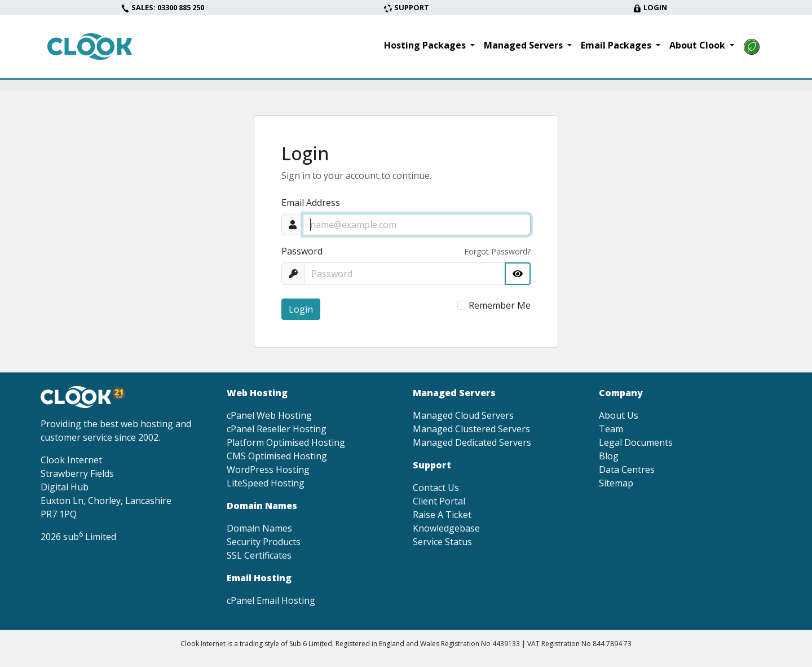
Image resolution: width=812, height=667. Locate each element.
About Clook (698, 45)
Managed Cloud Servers (463, 415)
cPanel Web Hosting (269, 415)
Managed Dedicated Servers (472, 442)
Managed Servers (524, 45)
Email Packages (617, 45)
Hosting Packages (426, 45)
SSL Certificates (259, 555)
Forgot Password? (497, 251)
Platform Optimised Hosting (286, 442)
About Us (619, 415)
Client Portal (439, 501)
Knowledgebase (446, 528)
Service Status (442, 542)
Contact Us (436, 488)
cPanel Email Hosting (271, 600)
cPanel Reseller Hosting (277, 429)
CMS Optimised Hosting (277, 456)
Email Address (311, 203)
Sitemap (616, 483)
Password (302, 251)
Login (650, 7)
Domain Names (259, 528)
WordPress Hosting (268, 469)
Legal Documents (636, 442)
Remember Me (500, 305)
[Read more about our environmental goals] (752, 47)
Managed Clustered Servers (471, 429)
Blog (609, 456)
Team (611, 429)
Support (406, 7)
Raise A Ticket (442, 515)
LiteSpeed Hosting (266, 483)
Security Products (264, 542)
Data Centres (627, 469)
